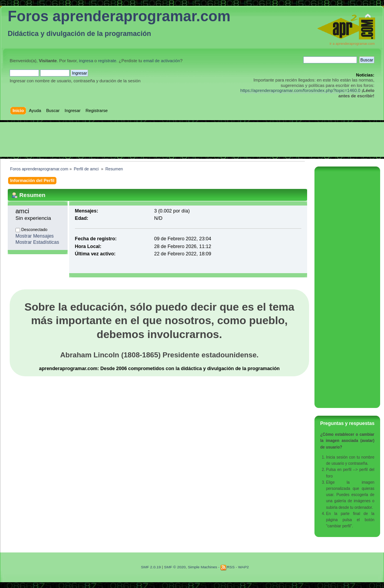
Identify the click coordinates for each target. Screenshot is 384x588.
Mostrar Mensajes (35, 236)
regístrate (107, 61)
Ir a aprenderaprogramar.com (352, 44)
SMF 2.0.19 (151, 567)
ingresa (86, 61)
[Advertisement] (192, 139)
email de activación (162, 61)
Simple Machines (202, 567)
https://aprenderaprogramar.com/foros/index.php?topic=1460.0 (300, 90)
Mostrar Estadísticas (37, 242)
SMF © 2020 (175, 567)
